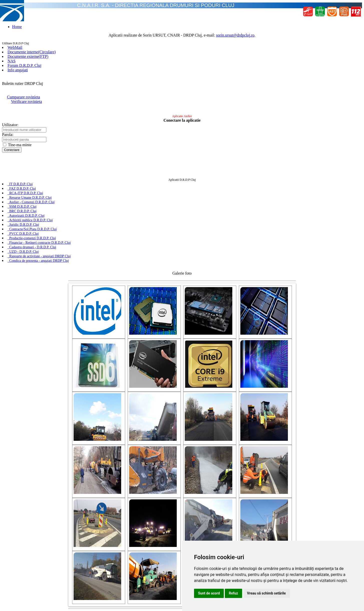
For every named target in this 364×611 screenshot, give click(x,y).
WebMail (15, 47)
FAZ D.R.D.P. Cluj (22, 189)
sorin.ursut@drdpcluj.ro (235, 35)
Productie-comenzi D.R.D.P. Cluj (32, 238)
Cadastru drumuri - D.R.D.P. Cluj (32, 247)
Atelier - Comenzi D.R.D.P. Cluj (31, 202)
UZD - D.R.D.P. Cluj (23, 252)
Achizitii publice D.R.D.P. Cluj (30, 220)
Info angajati (18, 70)
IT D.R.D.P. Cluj (20, 184)
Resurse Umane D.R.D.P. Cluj (30, 198)
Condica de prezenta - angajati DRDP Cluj (38, 261)
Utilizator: (10, 125)
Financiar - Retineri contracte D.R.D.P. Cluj (39, 243)
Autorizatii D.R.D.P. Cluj (26, 216)
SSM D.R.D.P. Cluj (22, 207)
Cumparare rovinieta (24, 97)
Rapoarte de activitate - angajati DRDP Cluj (39, 256)
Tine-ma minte (17, 145)
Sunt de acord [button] (209, 593)
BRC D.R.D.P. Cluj (22, 211)
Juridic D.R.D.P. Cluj (23, 225)
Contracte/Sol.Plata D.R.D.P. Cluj (32, 229)
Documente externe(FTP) (28, 56)
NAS (12, 61)
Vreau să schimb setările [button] (266, 593)
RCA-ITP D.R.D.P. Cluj (25, 193)
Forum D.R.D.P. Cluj (24, 65)
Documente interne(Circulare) (32, 52)
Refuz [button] (233, 593)
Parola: (8, 135)
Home (17, 27)
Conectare (12, 150)
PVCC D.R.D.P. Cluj (23, 234)
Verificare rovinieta (27, 101)
